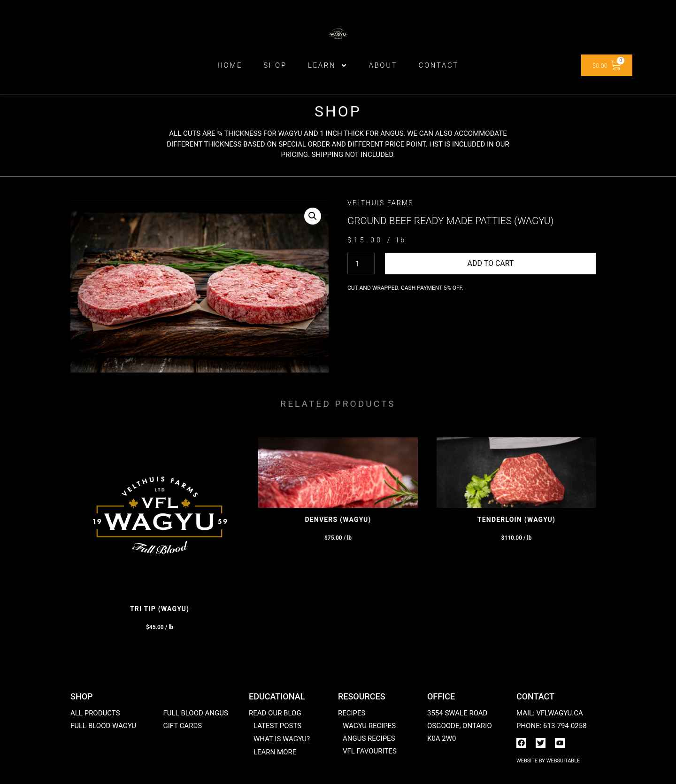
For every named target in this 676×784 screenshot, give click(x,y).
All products (95, 713)
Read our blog (275, 713)
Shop (275, 65)
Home (230, 65)
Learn (328, 66)
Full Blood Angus (195, 713)
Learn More (275, 752)
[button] (313, 216)
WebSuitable (563, 761)
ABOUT (383, 65)
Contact (438, 65)
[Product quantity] (361, 264)
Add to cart (491, 263)
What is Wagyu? (282, 739)
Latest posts (277, 726)
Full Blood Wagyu (103, 726)
